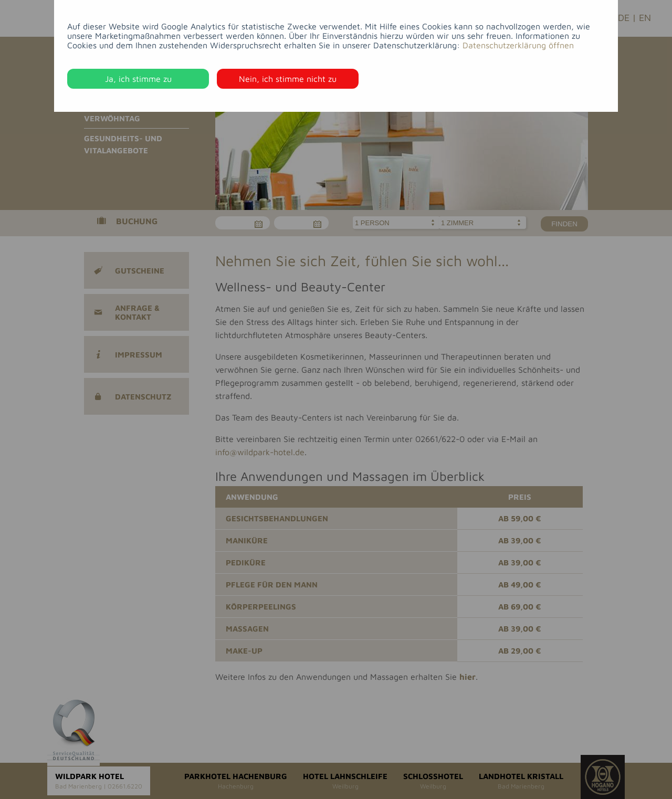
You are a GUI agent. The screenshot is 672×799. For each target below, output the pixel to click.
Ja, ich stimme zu (138, 79)
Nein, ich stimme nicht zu (288, 79)
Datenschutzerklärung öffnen (518, 45)
